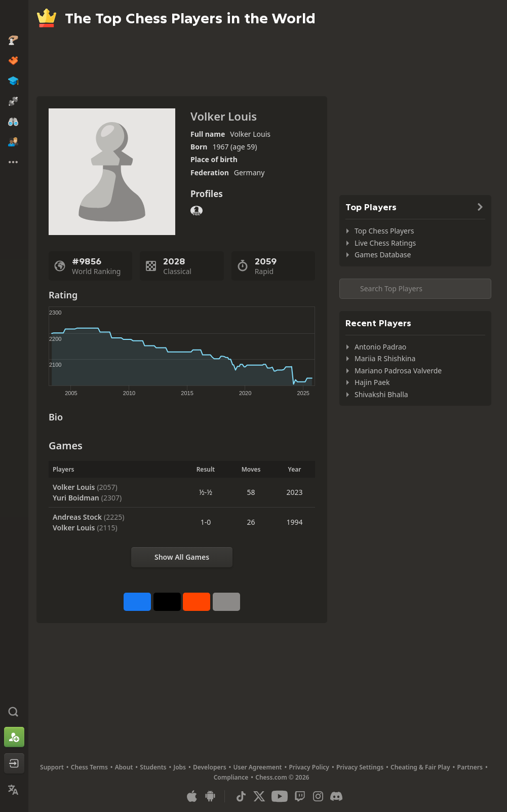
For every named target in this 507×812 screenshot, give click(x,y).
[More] (226, 602)
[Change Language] (14, 790)
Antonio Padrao (380, 347)
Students (153, 767)
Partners (470, 767)
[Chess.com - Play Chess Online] (14, 17)
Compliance (231, 777)
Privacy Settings (360, 767)
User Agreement (258, 767)
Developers (210, 767)
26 (251, 522)
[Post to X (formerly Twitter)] (167, 602)
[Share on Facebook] (137, 602)
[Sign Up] (14, 737)
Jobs (180, 767)
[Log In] (14, 763)
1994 (294, 522)
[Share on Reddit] (197, 602)
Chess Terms (89, 767)
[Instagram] (318, 796)
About (124, 767)
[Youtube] (280, 796)
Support (52, 767)
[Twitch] (300, 796)
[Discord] (336, 796)
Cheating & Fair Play (420, 767)
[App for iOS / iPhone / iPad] (192, 796)
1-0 (206, 522)
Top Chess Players (384, 231)
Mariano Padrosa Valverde (398, 371)
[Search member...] (415, 289)
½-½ (206, 492)
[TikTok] (241, 796)
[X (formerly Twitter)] (259, 796)
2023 (294, 492)
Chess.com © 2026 (282, 777)
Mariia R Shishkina (385, 358)
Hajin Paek (372, 382)
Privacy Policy (309, 767)
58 (251, 492)
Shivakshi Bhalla (381, 394)
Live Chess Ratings (385, 243)
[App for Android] (210, 796)
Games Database (383, 255)
